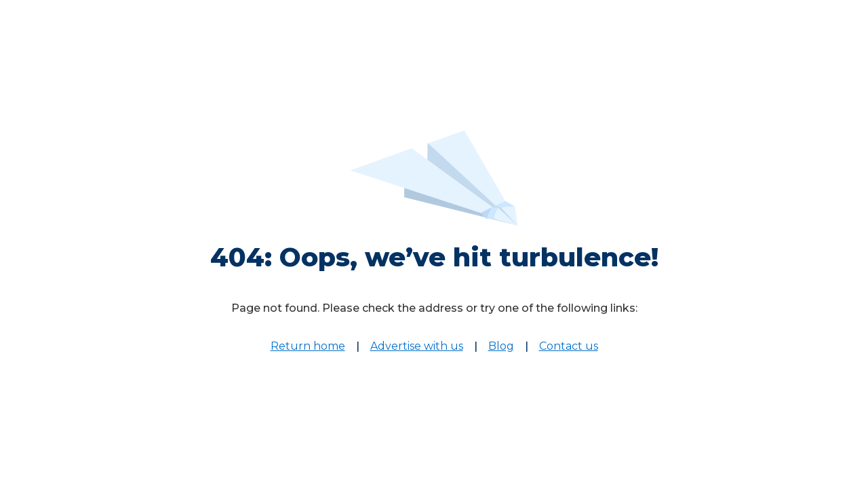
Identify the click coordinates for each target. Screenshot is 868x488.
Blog (501, 346)
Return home (308, 346)
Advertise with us (417, 346)
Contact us (569, 346)
